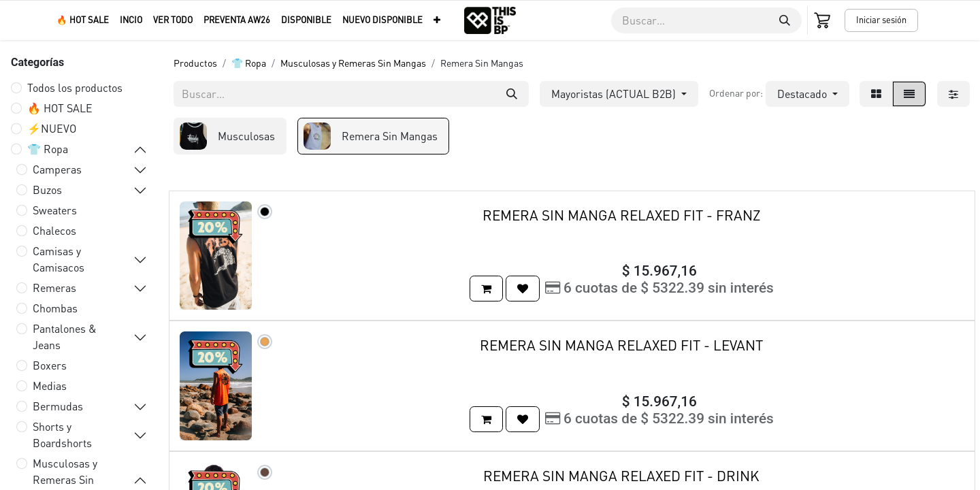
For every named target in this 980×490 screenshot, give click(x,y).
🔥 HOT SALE (60, 108)
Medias (50, 386)
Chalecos (54, 230)
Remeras (54, 288)
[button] (807, 94)
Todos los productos (75, 87)
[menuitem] (83, 20)
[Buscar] (785, 20)
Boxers (50, 365)
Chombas (55, 308)
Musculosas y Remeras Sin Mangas (353, 63)
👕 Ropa (48, 149)
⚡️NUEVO (52, 128)
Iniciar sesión (881, 20)
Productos (195, 63)
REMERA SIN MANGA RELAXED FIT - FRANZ (622, 215)
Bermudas (58, 406)
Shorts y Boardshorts (62, 435)
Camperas (57, 169)
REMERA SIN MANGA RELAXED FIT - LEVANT (621, 345)
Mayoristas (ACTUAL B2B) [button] (615, 94)
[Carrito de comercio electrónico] (823, 20)
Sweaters (55, 210)
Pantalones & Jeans (65, 337)
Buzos (47, 190)
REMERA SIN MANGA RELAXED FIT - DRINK (621, 475)
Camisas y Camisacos (59, 259)
